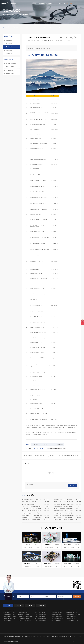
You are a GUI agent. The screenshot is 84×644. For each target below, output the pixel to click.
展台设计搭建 (42, 4)
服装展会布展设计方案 (24, 610)
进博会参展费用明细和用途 (56, 612)
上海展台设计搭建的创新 (40, 616)
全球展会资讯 (27, 27)
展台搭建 (36, 444)
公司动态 (19, 605)
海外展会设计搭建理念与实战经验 (10, 610)
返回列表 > (52, 455)
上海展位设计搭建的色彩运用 (9, 619)
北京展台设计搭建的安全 (8, 621)
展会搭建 (68, 636)
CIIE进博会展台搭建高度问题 (72, 610)
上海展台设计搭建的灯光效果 (72, 621)
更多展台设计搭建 (10, 73)
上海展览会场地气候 (70, 619)
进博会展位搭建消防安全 (40, 612)
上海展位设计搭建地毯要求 (25, 614)
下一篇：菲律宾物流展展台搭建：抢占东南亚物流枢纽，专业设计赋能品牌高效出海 (68, 455)
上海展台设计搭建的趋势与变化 (25, 616)
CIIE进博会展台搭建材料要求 (9, 612)
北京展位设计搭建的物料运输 (25, 621)
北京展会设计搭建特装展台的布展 (73, 614)
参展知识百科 (9, 50)
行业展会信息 (9, 54)
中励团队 (65, 27)
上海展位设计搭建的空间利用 (57, 616)
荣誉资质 (44, 27)
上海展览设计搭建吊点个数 (40, 621)
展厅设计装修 (37, 636)
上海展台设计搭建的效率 (71, 616)
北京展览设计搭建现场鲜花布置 (57, 619)
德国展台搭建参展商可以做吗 (72, 612)
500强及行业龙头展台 (11, 63)
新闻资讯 (21, 27)
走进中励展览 (69, 4)
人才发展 (72, 27)
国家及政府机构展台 (11, 67)
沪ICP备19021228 (75, 636)
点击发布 (73, 486)
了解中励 (36, 27)
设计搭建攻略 (9, 44)
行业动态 (30, 605)
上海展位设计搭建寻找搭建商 (9, 614)
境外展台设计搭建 (10, 70)
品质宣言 (58, 27)
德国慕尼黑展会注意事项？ (25, 612)
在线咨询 (21, 588)
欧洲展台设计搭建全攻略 (40, 610)
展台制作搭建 (59, 636)
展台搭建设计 (48, 444)
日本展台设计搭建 (59, 444)
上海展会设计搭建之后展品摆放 (10, 616)
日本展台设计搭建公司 (49, 41)
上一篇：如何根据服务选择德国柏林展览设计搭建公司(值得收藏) (35, 455)
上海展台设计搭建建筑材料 (56, 621)
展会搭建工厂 (60, 4)
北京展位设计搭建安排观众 (40, 619)
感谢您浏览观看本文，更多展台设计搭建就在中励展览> (46, 448)
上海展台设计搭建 (31, 636)
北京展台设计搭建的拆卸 (24, 619)
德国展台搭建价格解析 (55, 610)
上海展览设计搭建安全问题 (56, 614)
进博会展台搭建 (51, 4)
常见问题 (8, 605)
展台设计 (50, 636)
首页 (35, 4)
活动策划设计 (43, 636)
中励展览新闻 (9, 40)
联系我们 (80, 27)
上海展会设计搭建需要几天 (40, 614)
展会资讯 (41, 605)
